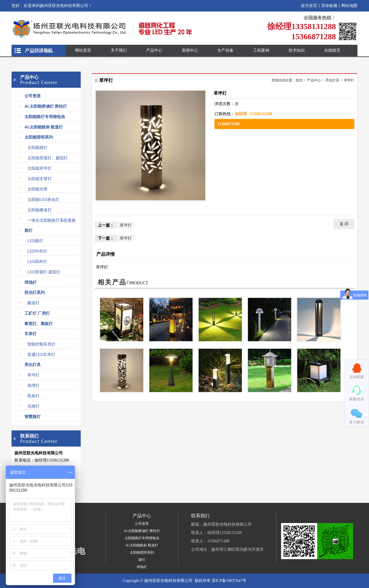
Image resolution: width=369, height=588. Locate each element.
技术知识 (297, 50)
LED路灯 (35, 241)
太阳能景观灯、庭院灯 (48, 158)
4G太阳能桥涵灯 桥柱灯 (46, 106)
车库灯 (31, 334)
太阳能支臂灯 (39, 179)
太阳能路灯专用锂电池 (45, 117)
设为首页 (309, 6)
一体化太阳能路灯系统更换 (52, 220)
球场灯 (31, 282)
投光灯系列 (35, 293)
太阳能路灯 (37, 148)
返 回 (344, 224)
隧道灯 (33, 303)
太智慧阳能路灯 (119, 62)
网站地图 (349, 6)
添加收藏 (329, 6)
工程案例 (261, 50)
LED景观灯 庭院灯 (44, 272)
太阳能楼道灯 (39, 210)
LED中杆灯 (37, 251)
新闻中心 (190, 50)
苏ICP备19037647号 (229, 581)
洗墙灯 (33, 406)
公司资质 (33, 96)
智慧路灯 (33, 417)
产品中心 (154, 50)
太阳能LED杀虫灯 (43, 200)
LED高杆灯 (37, 262)
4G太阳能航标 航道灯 (44, 127)
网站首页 (83, 50)
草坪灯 (33, 375)
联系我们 (83, 62)
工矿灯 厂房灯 (37, 313)
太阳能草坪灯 (39, 168)
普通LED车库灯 (41, 355)
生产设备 (225, 50)
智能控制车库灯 (42, 344)
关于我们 (119, 50)
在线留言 (332, 50)
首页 (299, 80)
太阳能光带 (37, 189)
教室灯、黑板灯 (39, 324)
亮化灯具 (33, 365)
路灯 (29, 230)
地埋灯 (33, 386)
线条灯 (33, 396)
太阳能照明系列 (39, 137)
